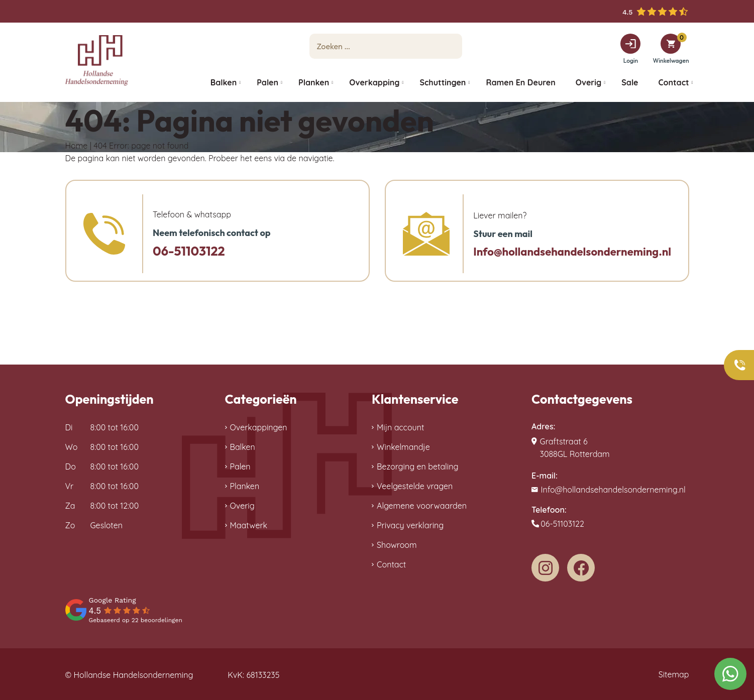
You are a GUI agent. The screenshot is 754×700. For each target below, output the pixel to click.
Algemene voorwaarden (422, 506)
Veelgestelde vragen (415, 486)
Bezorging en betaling (417, 466)
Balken (243, 447)
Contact (391, 564)
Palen (240, 466)
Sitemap (674, 674)
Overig (242, 506)
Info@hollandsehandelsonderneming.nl (572, 252)
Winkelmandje (403, 447)
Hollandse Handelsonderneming (134, 675)
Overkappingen (259, 427)
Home (77, 146)
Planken (245, 486)
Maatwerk (249, 525)
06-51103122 (189, 251)
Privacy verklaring (410, 525)
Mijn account (400, 427)
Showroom (397, 545)
